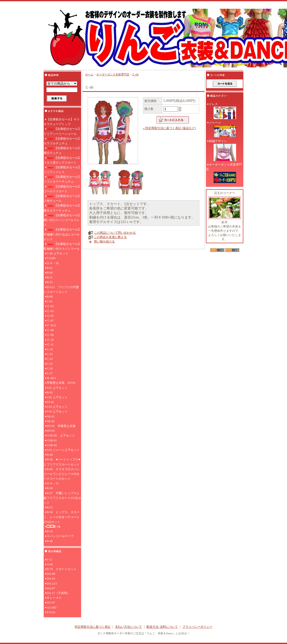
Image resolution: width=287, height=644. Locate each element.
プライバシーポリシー (197, 627)
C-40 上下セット (58, 253)
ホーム (89, 74)
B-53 (50, 507)
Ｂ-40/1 (51, 378)
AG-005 (52, 608)
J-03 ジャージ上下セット (63, 450)
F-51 (50, 560)
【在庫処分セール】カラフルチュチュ (62, 141)
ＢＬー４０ (54, 598)
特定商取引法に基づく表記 (93, 627)
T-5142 (51, 612)
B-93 (50, 393)
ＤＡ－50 (53, 263)
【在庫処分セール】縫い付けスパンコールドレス (62, 220)
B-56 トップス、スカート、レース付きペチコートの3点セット (62, 517)
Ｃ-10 (50, 340)
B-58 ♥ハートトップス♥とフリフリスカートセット (62, 462)
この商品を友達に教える (110, 237)
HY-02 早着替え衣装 (61, 426)
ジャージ (225, 130)
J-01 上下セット (57, 388)
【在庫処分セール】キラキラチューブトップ (62, 122)
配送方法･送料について (162, 627)
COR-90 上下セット (61, 435)
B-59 (50, 488)
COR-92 (52, 445)
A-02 (50, 564)
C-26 (50, 369)
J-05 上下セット (57, 412)
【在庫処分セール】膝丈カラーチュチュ (62, 208)
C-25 (50, 364)
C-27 (50, 373)
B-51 (50, 277)
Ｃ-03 (50, 311)
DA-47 (51, 603)
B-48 (50, 541)
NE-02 (51, 421)
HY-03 (51, 431)
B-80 (50, 297)
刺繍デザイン (225, 151)
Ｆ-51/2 (51, 325)
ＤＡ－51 (53, 483)
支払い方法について (129, 627)
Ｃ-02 (50, 306)
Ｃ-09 (50, 335)
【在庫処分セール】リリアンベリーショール (62, 131)
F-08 (54, 527)
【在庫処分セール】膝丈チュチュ (62, 150)
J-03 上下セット (57, 407)
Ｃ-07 (50, 321)
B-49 (50, 455)
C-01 (50, 301)
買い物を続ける (104, 241)
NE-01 (51, 417)
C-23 (50, 354)
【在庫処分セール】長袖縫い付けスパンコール (62, 246)
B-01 (50, 268)
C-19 (50, 349)
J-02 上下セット (57, 397)
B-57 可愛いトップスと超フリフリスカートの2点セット (62, 498)
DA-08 (51, 574)
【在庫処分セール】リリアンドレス (62, 170)
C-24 (50, 359)
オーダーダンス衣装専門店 (113, 74)
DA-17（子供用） (58, 593)
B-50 (50, 531)
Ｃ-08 (50, 330)
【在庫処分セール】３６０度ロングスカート (62, 160)
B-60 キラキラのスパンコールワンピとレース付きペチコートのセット (62, 474)
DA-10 (51, 579)
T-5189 (51, 258)
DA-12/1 (52, 584)
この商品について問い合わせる (115, 233)
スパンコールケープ (60, 536)
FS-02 (50, 402)
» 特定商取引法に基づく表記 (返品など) (169, 128)
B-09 (50, 273)
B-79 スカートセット (62, 569)
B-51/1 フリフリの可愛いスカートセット (61, 290)
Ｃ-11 (50, 345)
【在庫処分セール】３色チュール (62, 198)
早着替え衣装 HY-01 (61, 383)
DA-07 (51, 588)
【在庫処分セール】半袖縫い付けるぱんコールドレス (62, 234)
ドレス (225, 111)
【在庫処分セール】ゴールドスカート (62, 189)
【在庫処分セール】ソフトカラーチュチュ (62, 179)
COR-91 (52, 440)
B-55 (50, 282)
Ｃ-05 (50, 316)
